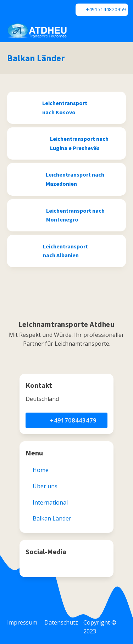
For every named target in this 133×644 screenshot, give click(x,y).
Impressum (22, 622)
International (50, 502)
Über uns (45, 486)
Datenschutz (61, 622)
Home (41, 470)
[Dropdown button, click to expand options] (101, 31)
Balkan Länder (36, 58)
